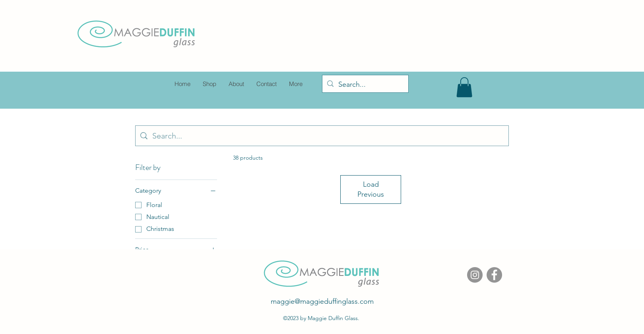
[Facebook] (494, 275)
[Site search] (328, 136)
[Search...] (365, 85)
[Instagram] (475, 275)
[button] (464, 87)
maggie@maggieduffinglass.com (322, 301)
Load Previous (371, 189)
